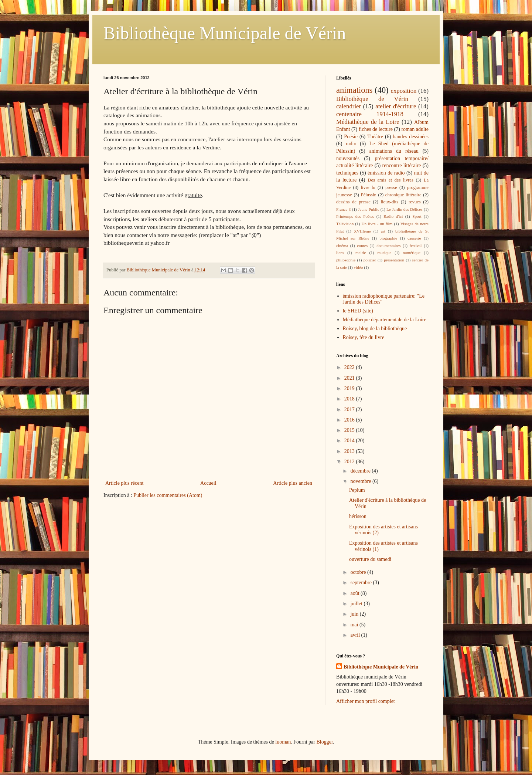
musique (384, 253)
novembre (361, 481)
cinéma (342, 246)
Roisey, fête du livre (364, 337)
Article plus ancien (293, 483)
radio (351, 144)
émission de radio (386, 173)
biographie (388, 238)
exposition (404, 91)
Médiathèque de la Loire (368, 122)
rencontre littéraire (402, 165)
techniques (347, 173)
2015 (350, 430)
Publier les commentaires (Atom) (168, 495)
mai (355, 625)
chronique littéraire (403, 195)
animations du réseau (394, 151)
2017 (350, 410)
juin (355, 614)
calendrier (349, 106)
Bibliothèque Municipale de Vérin (225, 33)
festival (415, 246)
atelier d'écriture (396, 106)
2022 (350, 367)
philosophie (346, 260)
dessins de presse (353, 202)
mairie (361, 253)
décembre (361, 471)
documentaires (388, 246)
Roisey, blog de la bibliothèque (375, 329)
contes (362, 246)
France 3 (343, 209)
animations (354, 90)
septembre (362, 583)
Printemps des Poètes (355, 216)
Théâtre (375, 137)
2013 (350, 451)
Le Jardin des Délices (405, 209)
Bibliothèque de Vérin (372, 99)
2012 (350, 462)
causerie (414, 238)
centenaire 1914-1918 (370, 114)
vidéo (359, 267)
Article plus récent (124, 483)
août (355, 593)
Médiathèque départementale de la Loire (385, 320)
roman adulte (415, 129)
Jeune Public (369, 209)
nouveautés (348, 158)
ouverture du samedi (370, 559)
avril (356, 635)
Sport (417, 216)
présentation (394, 260)
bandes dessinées (411, 137)
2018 (350, 399)
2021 (350, 378)
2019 (350, 388)
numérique (412, 253)
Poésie (351, 137)
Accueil (208, 483)
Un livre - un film (377, 224)
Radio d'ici (393, 216)
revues (415, 202)
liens (340, 253)
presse (391, 187)
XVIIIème (362, 231)
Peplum (357, 490)
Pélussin (369, 195)
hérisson (358, 516)
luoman (283, 742)
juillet (357, 604)
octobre (359, 572)
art (383, 231)
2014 (350, 441)
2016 (350, 420)
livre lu (368, 187)
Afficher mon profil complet (366, 701)
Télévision (345, 224)
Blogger (324, 742)
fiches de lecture (376, 129)
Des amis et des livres (391, 180)
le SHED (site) (358, 311)
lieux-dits (390, 202)
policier (370, 260)
